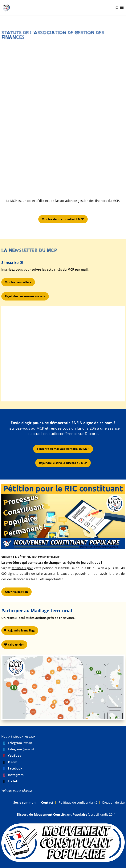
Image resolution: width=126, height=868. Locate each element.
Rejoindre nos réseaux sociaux (25, 296)
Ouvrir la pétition (16, 592)
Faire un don (16, 645)
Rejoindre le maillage (22, 630)
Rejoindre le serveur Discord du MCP (63, 463)
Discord (91, 434)
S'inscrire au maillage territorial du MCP (63, 449)
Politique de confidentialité (78, 802)
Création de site (113, 802)
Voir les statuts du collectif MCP (63, 219)
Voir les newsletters (18, 282)
